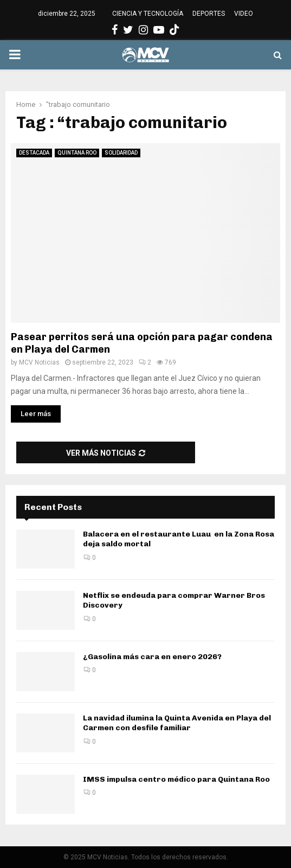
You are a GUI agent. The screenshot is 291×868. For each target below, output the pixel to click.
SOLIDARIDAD (121, 153)
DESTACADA (34, 153)
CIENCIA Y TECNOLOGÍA (148, 14)
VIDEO (244, 14)
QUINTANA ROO (77, 153)
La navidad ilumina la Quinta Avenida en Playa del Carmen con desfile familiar (177, 723)
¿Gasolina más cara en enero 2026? (152, 657)
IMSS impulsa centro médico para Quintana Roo (176, 779)
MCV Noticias (39, 362)
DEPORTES (209, 14)
